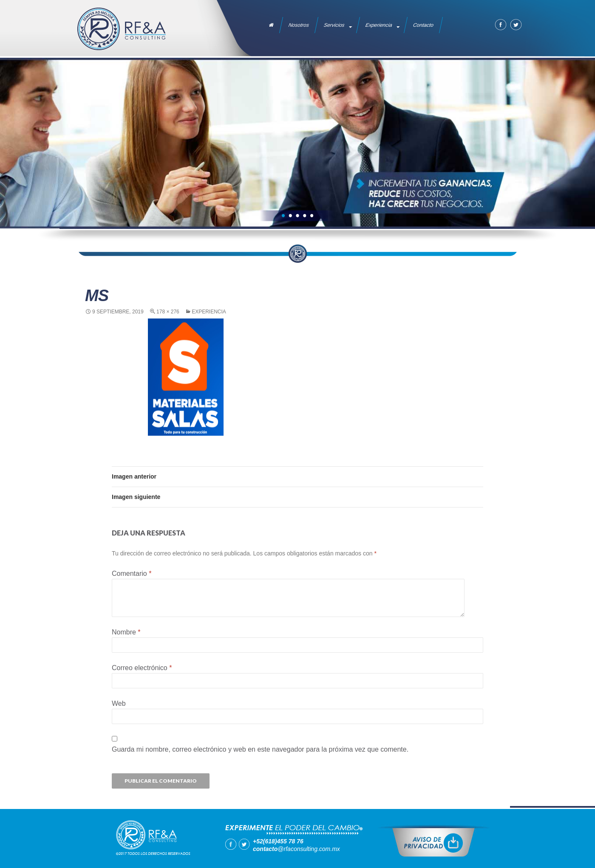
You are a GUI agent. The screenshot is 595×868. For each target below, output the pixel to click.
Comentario (132, 573)
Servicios (334, 25)
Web (119, 703)
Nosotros (299, 25)
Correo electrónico (142, 668)
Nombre (126, 632)
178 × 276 (168, 312)
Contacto (423, 25)
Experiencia (379, 25)
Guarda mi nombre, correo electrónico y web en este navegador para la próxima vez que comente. (260, 749)
